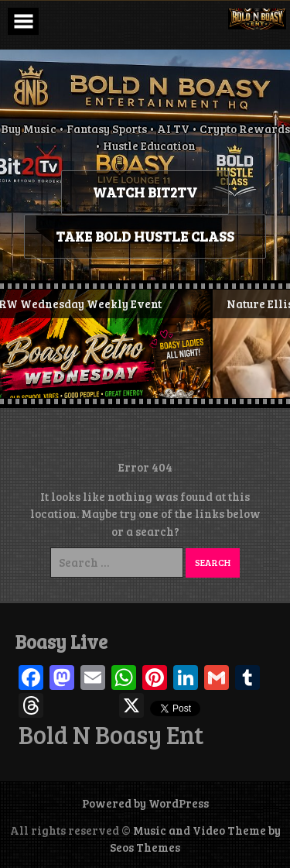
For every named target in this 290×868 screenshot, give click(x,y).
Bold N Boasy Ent (111, 735)
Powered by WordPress (145, 803)
